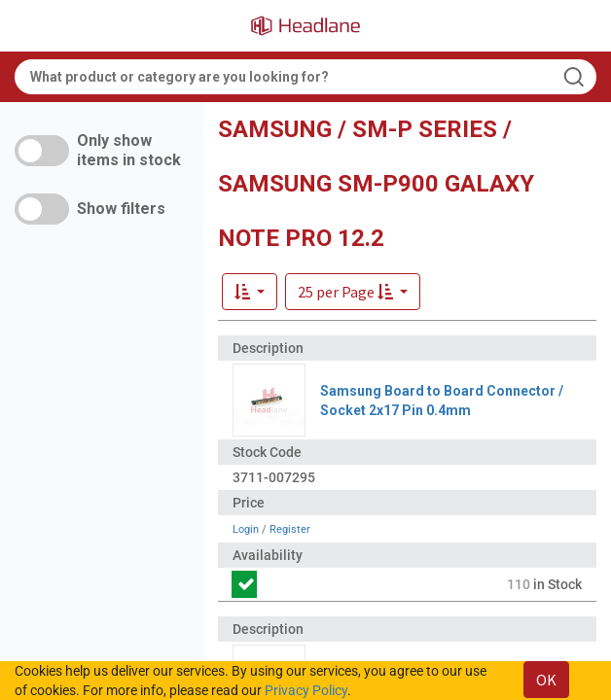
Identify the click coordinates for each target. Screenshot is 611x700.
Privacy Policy (306, 690)
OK (546, 680)
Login (246, 529)
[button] (353, 292)
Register (290, 529)
